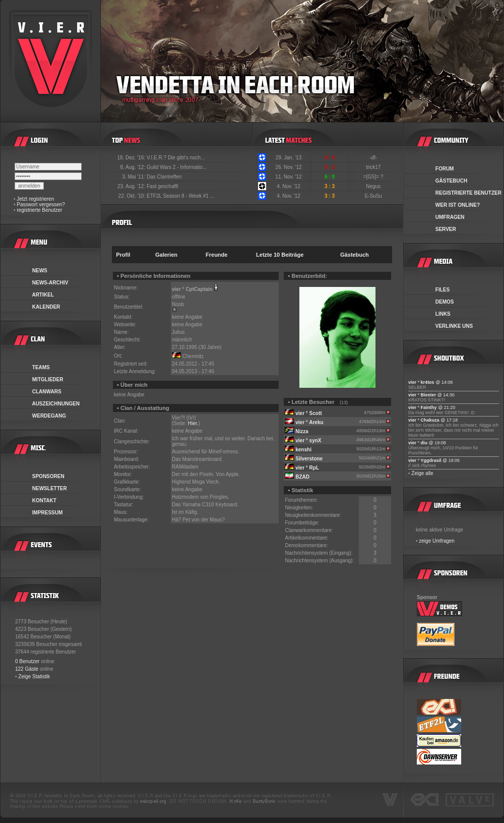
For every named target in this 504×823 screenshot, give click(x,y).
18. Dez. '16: (132, 158)
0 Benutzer (27, 661)
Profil (123, 255)
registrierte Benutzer (39, 210)
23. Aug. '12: (132, 186)
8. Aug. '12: (133, 167)
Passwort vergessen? (41, 204)
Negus (374, 186)
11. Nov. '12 (288, 177)
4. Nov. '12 (289, 186)
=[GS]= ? (374, 177)
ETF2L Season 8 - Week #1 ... (180, 196)
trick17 (374, 167)
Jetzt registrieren (35, 199)
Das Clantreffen (164, 177)
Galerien (166, 255)
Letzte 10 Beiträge (280, 255)
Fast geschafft (163, 186)
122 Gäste (27, 669)
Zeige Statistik (34, 677)
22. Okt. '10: (133, 196)
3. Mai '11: (134, 177)
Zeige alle (422, 473)
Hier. (193, 423)
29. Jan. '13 (289, 158)
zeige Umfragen (437, 541)
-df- (374, 158)
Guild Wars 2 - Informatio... (177, 167)
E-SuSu (374, 196)
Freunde (216, 255)
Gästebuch (355, 255)
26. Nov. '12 (288, 167)
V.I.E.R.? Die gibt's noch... (176, 158)
